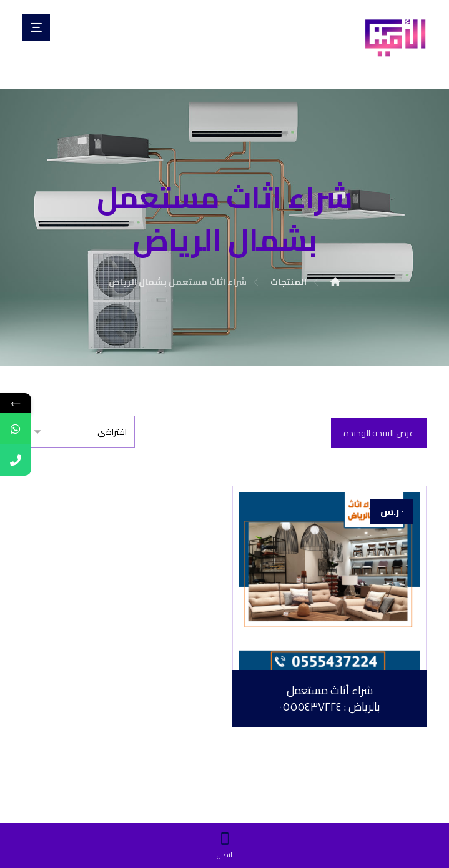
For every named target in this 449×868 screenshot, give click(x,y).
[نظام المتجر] (79, 432)
